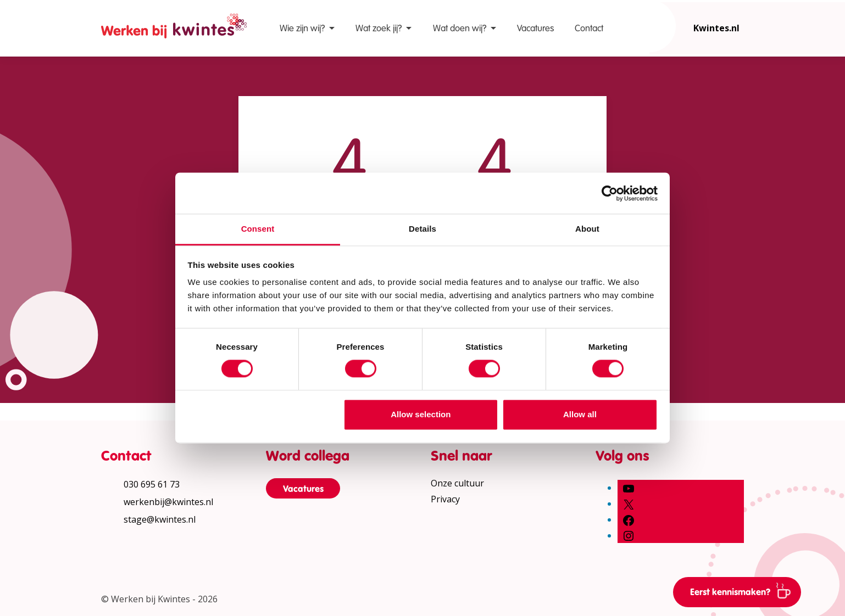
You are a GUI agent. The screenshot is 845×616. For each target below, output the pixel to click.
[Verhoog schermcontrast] (829, 172)
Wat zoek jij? (379, 28)
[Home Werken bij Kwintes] (174, 28)
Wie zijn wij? (302, 28)
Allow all (580, 414)
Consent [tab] (258, 229)
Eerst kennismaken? (744, 590)
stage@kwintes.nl (160, 519)
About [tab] (587, 229)
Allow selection (421, 414)
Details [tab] (423, 229)
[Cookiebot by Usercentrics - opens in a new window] (610, 193)
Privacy (445, 499)
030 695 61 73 (152, 484)
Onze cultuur (457, 483)
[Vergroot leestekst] (829, 139)
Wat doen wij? (460, 28)
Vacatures (535, 28)
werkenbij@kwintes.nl (168, 502)
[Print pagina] (829, 205)
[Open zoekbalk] (650, 26)
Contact (589, 28)
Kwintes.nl (716, 28)
